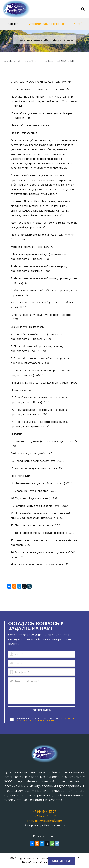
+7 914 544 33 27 (45, 812)
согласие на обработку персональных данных (45, 719)
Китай (78, 24)
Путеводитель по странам (46, 24)
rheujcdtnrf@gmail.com (45, 821)
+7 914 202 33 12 (45, 816)
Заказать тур (61, 861)
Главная (12, 24)
